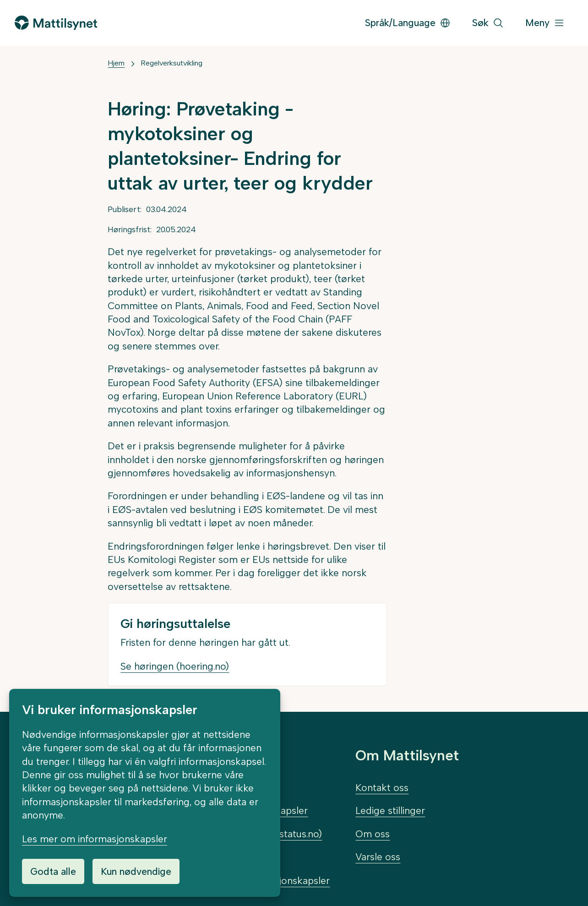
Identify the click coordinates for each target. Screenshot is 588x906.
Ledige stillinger (390, 810)
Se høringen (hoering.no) (175, 666)
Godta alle (53, 871)
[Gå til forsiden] (56, 23)
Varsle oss (378, 857)
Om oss (373, 834)
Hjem (116, 63)
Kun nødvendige (136, 871)
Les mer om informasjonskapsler (95, 839)
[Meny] (545, 23)
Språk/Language (408, 23)
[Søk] (488, 23)
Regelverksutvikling (171, 63)
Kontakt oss (382, 788)
